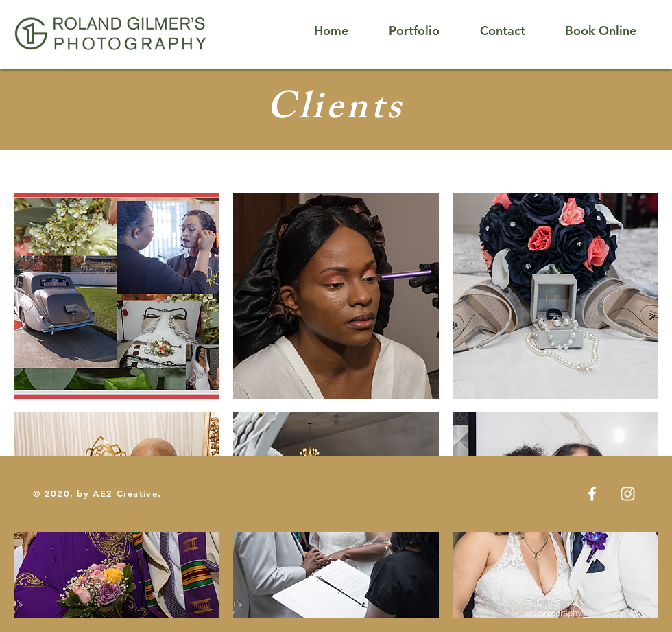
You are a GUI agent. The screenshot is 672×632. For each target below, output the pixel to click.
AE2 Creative (125, 493)
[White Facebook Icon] (592, 494)
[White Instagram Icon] (628, 494)
